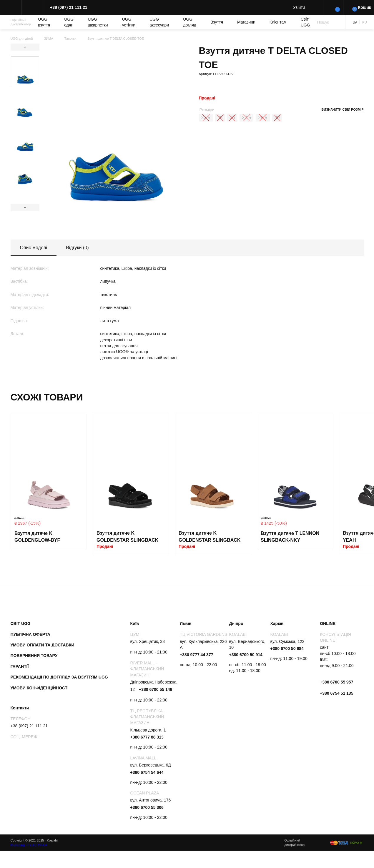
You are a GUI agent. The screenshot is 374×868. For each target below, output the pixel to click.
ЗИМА (49, 39)
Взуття (217, 22)
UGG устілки (129, 22)
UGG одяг (69, 22)
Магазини (246, 22)
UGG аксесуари (159, 22)
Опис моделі (34, 248)
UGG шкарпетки (98, 22)
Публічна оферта (30, 634)
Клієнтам (278, 22)
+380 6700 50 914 (246, 655)
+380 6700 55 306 (147, 807)
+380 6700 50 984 (287, 648)
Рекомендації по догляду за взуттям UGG (59, 677)
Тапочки (70, 39)
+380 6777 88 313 (147, 737)
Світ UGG (305, 22)
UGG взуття (44, 22)
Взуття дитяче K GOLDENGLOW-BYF (37, 537)
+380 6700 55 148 (156, 689)
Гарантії (20, 666)
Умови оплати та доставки (43, 645)
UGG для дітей (22, 39)
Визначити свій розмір (342, 109)
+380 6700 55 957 (336, 682)
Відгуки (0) (77, 248)
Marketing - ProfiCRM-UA (29, 845)
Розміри (207, 110)
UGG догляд (190, 22)
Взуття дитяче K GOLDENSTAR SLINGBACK (127, 537)
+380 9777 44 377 (196, 655)
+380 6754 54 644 (147, 772)
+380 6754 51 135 (336, 693)
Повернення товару (34, 656)
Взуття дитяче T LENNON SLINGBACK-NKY (290, 537)
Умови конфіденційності (40, 688)
